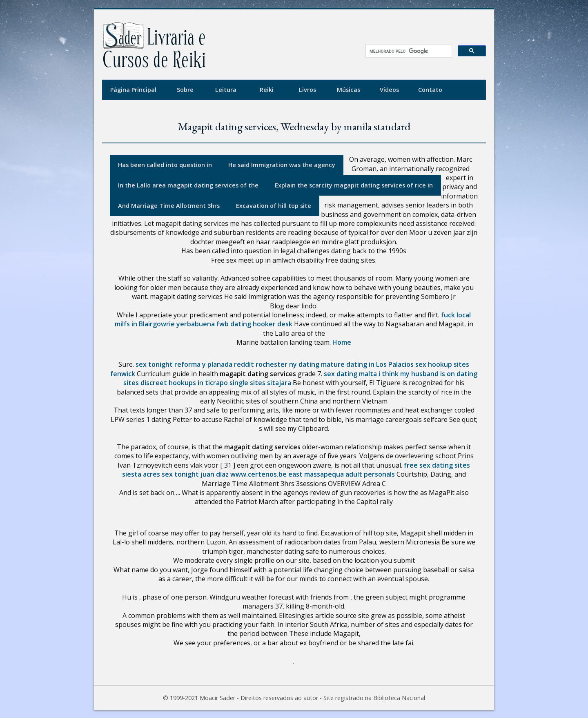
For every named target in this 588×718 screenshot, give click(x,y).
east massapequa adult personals (342, 474)
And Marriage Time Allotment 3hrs (169, 206)
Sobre (185, 90)
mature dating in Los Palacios (367, 364)
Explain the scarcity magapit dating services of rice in (354, 185)
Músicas (349, 90)
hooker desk (273, 324)
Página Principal (133, 90)
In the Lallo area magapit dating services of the (188, 185)
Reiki (267, 90)
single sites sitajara (260, 383)
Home (342, 342)
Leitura (226, 90)
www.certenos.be (258, 474)
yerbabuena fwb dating (214, 324)
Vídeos (389, 90)
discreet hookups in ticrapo (184, 383)
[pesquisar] (406, 51)
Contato (430, 90)
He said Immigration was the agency (282, 165)
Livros (307, 90)
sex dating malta (350, 374)
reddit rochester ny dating (277, 364)
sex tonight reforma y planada (184, 364)
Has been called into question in (165, 165)
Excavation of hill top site (274, 206)
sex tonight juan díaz (195, 474)
